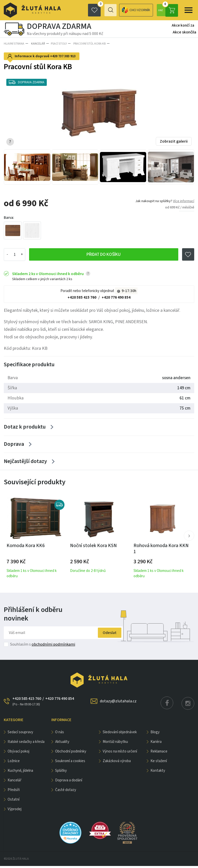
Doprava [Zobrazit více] (14, 445)
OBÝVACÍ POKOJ (18, 753)
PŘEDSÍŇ (14, 792)
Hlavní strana (14, 43)
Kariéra (156, 744)
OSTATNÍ (14, 802)
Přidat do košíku (104, 254)
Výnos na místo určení (120, 753)
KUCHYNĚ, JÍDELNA (20, 773)
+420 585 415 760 (82, 297)
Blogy (155, 734)
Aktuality (62, 744)
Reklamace (159, 753)
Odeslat (107, 635)
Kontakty (158, 773)
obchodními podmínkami (53, 646)
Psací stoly (58, 43)
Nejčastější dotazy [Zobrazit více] (25, 463)
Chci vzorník (117, 10)
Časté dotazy (66, 792)
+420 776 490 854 (116, 297)
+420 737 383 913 (63, 55)
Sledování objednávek (120, 734)
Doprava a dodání (69, 782)
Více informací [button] (184, 200)
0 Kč (168, 10)
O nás (60, 734)
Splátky (61, 773)
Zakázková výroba (117, 763)
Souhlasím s (43, 646)
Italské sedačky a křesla (26, 744)
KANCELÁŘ (37, 43)
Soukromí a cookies (70, 763)
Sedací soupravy (20, 734)
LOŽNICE (14, 763)
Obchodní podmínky (71, 753)
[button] (189, 538)
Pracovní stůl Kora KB (88, 43)
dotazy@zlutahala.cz (118, 703)
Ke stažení (159, 763)
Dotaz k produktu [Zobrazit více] (25, 427)
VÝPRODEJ (15, 811)
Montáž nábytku (115, 744)
